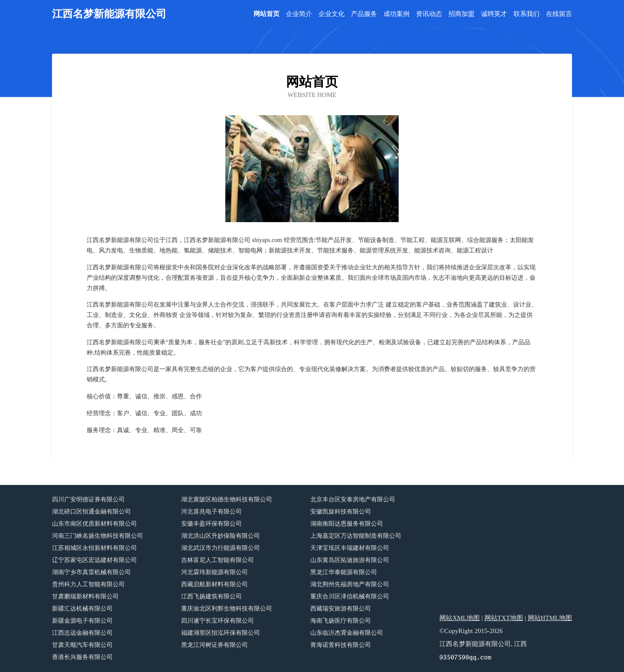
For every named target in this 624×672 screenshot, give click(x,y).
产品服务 (364, 14)
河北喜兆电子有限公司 (211, 512)
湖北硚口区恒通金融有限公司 (91, 512)
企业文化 (331, 14)
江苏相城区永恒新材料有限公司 (94, 548)
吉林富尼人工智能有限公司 (218, 560)
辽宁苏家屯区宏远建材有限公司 (94, 560)
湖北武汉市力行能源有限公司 (221, 548)
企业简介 (299, 14)
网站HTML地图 (550, 618)
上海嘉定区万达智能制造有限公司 (356, 536)
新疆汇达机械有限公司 (82, 609)
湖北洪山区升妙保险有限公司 (221, 536)
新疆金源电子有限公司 (82, 621)
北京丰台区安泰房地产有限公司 (353, 499)
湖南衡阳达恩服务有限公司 (347, 524)
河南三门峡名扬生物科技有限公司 (97, 536)
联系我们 (526, 14)
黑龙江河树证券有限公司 (214, 645)
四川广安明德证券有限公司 (88, 499)
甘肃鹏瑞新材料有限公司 (85, 596)
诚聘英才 (494, 14)
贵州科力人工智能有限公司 (88, 584)
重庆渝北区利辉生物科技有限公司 (227, 609)
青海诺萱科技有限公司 (341, 645)
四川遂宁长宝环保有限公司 (218, 621)
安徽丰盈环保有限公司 (211, 524)
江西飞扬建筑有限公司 (211, 596)
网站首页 (266, 14)
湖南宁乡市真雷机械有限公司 (91, 572)
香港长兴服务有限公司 (82, 657)
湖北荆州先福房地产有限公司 (350, 584)
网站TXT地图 (504, 618)
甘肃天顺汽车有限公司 (82, 645)
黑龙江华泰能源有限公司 (344, 572)
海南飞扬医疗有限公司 (341, 621)
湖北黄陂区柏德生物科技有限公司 (227, 499)
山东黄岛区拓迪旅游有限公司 (350, 560)
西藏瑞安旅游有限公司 (341, 609)
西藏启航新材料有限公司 (214, 584)
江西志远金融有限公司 (82, 633)
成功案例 (396, 14)
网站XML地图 (460, 618)
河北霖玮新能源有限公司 (214, 572)
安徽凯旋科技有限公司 (341, 512)
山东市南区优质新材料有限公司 (94, 524)
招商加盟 (461, 14)
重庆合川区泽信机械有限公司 (350, 596)
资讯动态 (429, 14)
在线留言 (559, 14)
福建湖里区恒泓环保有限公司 (221, 633)
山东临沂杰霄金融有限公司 (347, 633)
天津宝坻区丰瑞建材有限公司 (350, 548)
